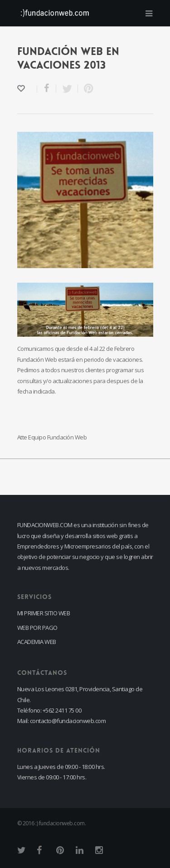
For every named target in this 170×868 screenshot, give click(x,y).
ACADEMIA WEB (37, 642)
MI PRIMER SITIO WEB (44, 613)
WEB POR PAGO (37, 628)
